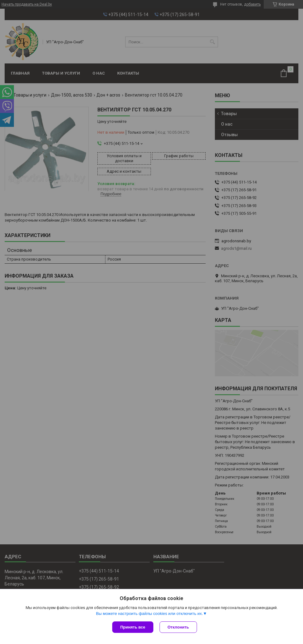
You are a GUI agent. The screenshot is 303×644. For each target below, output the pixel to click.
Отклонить (178, 627)
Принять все (133, 627)
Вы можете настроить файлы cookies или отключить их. (149, 614)
